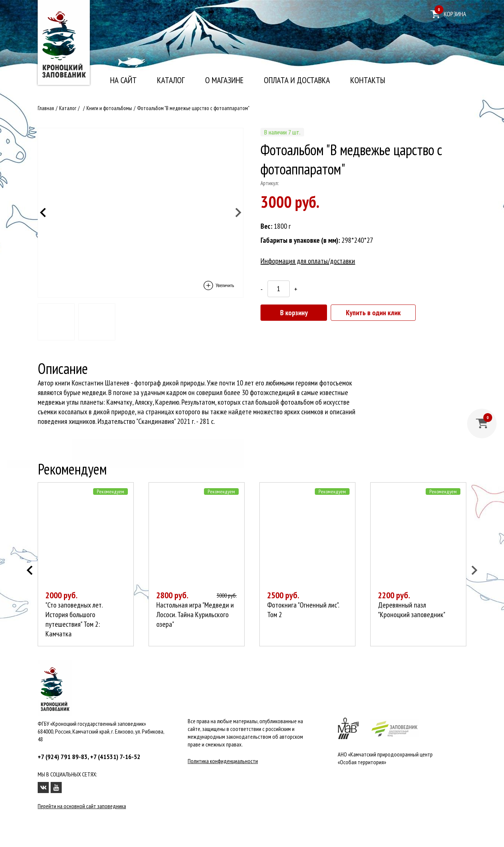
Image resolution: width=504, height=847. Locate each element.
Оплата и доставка (297, 80)
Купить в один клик (373, 313)
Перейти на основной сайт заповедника (82, 806)
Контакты (368, 80)
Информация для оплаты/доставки (308, 261)
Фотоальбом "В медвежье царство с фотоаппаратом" (193, 108)
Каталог (171, 80)
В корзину (294, 313)
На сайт (123, 80)
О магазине (224, 80)
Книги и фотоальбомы (109, 108)
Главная (46, 108)
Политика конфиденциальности (223, 761)
